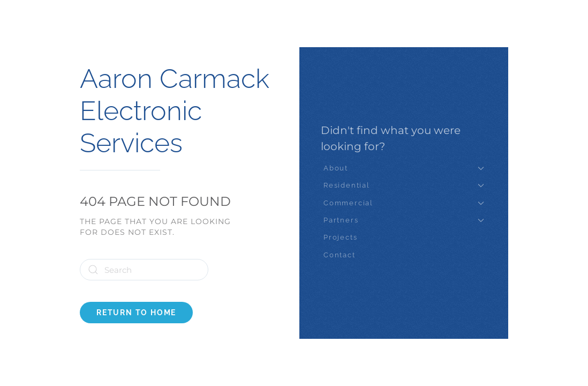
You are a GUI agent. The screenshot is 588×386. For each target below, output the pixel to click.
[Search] (144, 270)
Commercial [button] (404, 203)
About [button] (404, 168)
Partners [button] (404, 220)
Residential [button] (404, 185)
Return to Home (136, 313)
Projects (340, 237)
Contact (340, 255)
